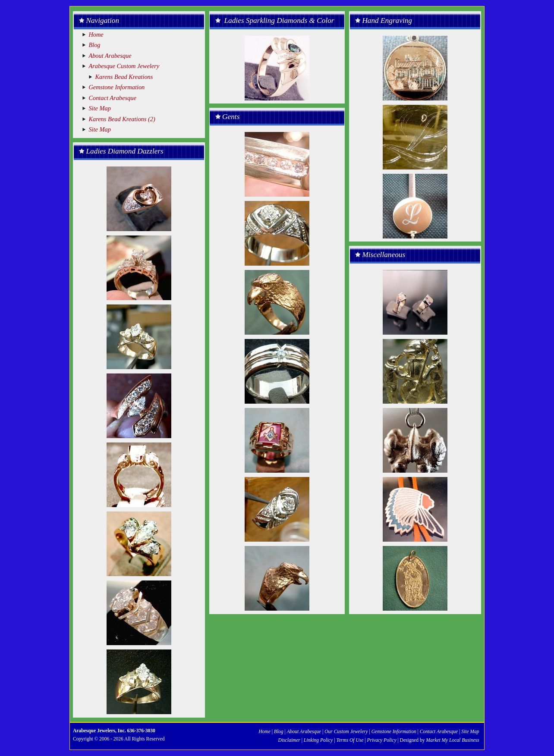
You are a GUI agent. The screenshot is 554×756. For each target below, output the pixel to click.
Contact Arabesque (112, 98)
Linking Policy (318, 740)
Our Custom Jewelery (346, 731)
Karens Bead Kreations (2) (122, 119)
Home (96, 35)
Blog (94, 45)
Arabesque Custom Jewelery (124, 66)
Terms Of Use (350, 740)
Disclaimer (290, 740)
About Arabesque (110, 56)
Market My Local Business (452, 740)
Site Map (100, 108)
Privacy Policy (381, 740)
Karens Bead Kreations (124, 77)
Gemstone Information (116, 87)
